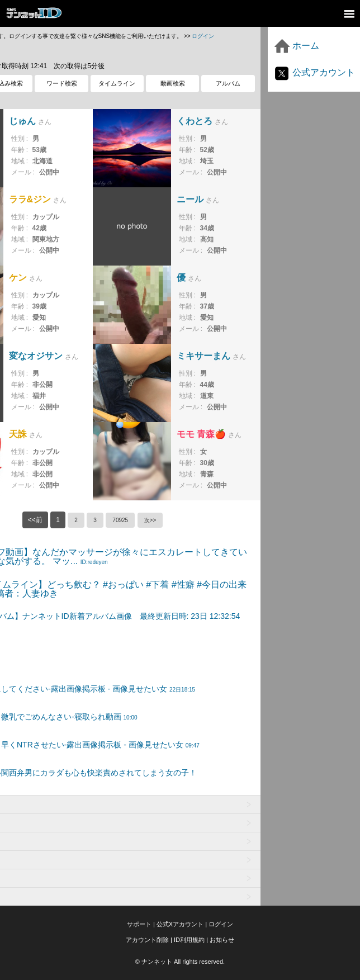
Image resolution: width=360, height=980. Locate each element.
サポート (139, 924)
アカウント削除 (147, 940)
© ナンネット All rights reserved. (180, 962)
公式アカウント (314, 72)
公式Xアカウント (180, 924)
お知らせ (222, 940)
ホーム (296, 46)
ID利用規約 (189, 940)
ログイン (203, 36)
